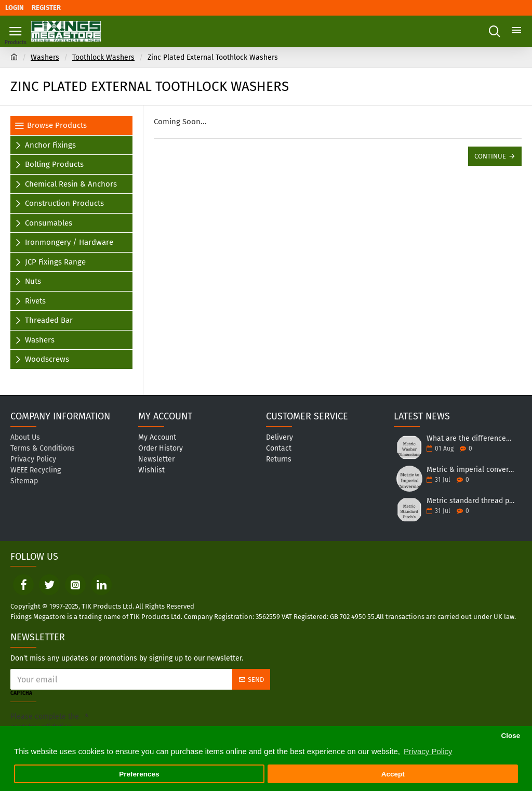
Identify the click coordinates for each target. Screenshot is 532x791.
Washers (45, 57)
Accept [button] (393, 774)
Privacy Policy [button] (428, 751)
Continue (490, 156)
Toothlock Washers (103, 57)
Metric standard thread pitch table (471, 501)
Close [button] (510, 736)
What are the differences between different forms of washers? (471, 438)
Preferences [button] (139, 774)
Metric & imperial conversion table (471, 470)
